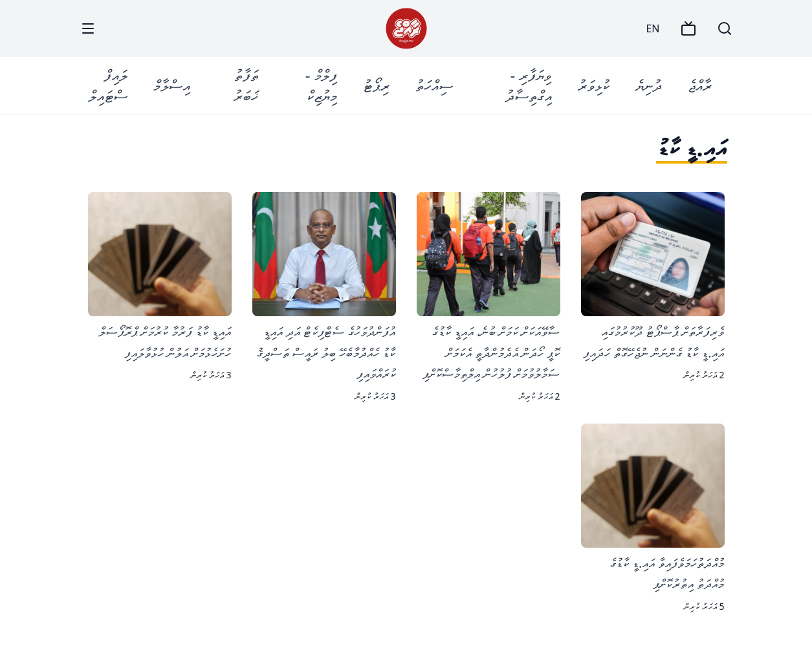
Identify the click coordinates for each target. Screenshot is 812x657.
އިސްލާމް (172, 85)
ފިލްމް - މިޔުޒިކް (321, 85)
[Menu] (88, 28)
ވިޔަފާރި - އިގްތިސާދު (529, 85)
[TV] (688, 28)
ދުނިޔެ (649, 85)
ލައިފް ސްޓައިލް (108, 85)
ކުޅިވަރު (594, 85)
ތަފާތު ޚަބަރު (246, 85)
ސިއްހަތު (434, 85)
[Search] (725, 28)
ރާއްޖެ (700, 85)
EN (653, 28)
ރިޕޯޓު (376, 85)
